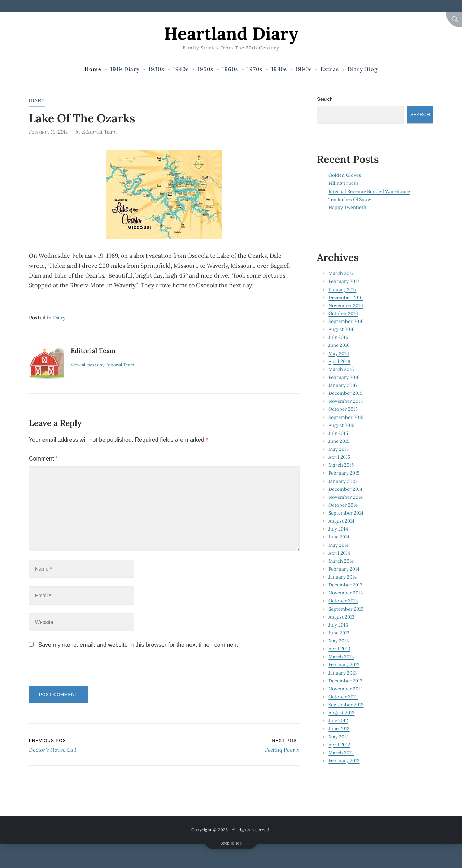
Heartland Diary (231, 33)
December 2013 (345, 585)
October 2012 (343, 697)
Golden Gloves (345, 175)
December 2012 (345, 681)
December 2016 (346, 298)
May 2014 (339, 545)
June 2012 (339, 729)
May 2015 (339, 449)
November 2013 (346, 593)
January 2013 (343, 673)
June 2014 (339, 537)
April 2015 (339, 457)
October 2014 (343, 505)
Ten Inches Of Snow (350, 199)
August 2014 (341, 521)
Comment (43, 459)
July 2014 (338, 529)
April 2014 (339, 553)
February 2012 (344, 761)
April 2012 (339, 745)
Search (325, 99)
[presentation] (78, 671)
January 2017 (342, 290)
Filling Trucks (343, 183)
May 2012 (339, 737)
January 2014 (343, 577)
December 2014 (345, 489)
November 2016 (346, 306)
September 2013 (346, 609)
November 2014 (346, 497)
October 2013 (343, 601)
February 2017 (344, 281)
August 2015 (341, 425)
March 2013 (341, 657)
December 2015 (345, 393)
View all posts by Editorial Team (103, 365)
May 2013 (339, 641)
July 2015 (338, 433)
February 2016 (344, 377)
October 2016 (343, 313)
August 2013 (341, 617)
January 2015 (343, 481)
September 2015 (346, 417)
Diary (37, 101)
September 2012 (346, 705)
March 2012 (341, 753)
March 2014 (341, 561)
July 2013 (338, 625)
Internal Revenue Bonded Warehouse (369, 191)
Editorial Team (99, 132)
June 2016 (339, 345)
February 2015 (344, 473)
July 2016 (338, 337)
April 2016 (339, 361)
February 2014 (344, 569)
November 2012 (346, 689)
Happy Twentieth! (348, 207)
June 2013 (339, 633)
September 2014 (346, 513)
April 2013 (339, 649)
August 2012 (341, 713)
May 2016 (339, 354)
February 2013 (344, 665)
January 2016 (343, 385)
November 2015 (346, 401)
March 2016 (341, 369)
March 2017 (341, 273)
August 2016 (342, 329)
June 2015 (339, 441)
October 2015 (343, 409)
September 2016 (346, 321)
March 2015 (341, 465)
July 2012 (338, 721)
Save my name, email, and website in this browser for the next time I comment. (139, 645)
